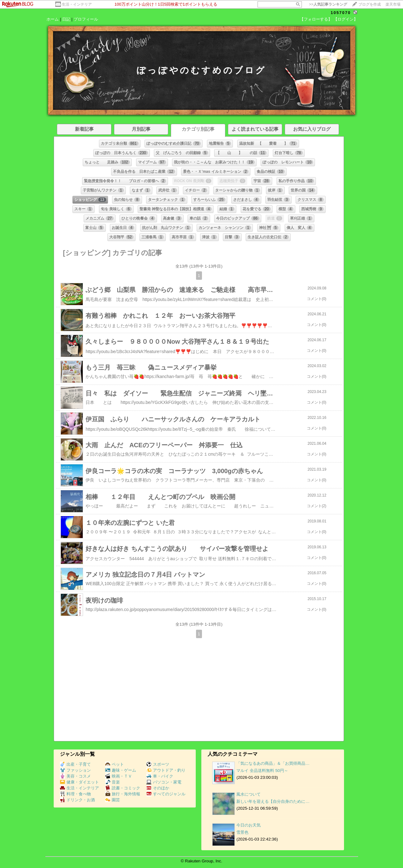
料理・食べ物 (75, 794)
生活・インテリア (77, 4)
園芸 (113, 800)
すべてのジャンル (166, 794)
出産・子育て (75, 764)
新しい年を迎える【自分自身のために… (273, 801)
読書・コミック (123, 788)
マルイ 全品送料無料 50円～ (262, 771)
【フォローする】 (316, 19)
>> (328, 4)
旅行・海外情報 (123, 794)
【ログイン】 (346, 19)
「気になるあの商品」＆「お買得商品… (273, 763)
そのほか (158, 788)
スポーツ (158, 764)
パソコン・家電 (164, 782)
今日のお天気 (248, 825)
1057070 (341, 13)
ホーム (53, 19)
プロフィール (86, 19)
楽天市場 (393, 4)
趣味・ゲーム (121, 770)
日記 (66, 19)
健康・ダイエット (79, 782)
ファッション (75, 770)
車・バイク (160, 776)
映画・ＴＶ (119, 776)
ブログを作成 (370, 4)
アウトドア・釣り (166, 770)
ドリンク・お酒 (77, 800)
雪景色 (242, 832)
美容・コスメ (75, 776)
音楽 (113, 782)
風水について (248, 794)
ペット (115, 764)
